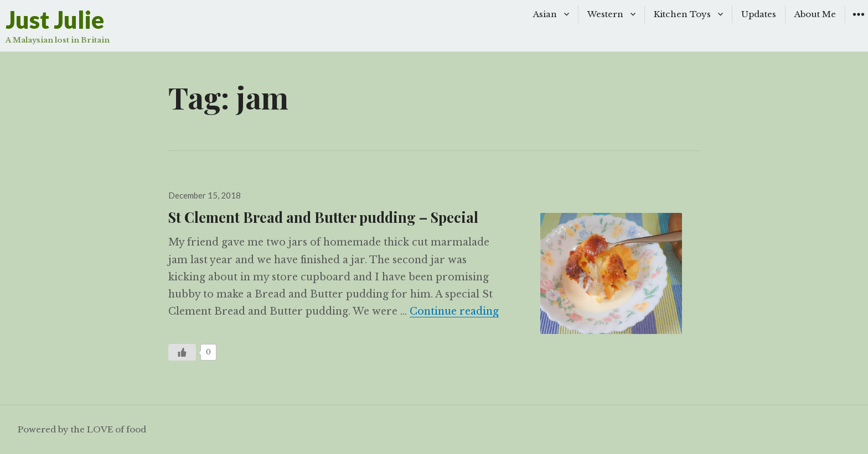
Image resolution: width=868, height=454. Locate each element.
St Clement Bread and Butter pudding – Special (323, 217)
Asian (545, 14)
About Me (815, 14)
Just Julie (55, 20)
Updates (759, 14)
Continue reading (454, 311)
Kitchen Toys (682, 14)
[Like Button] (182, 352)
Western (605, 14)
